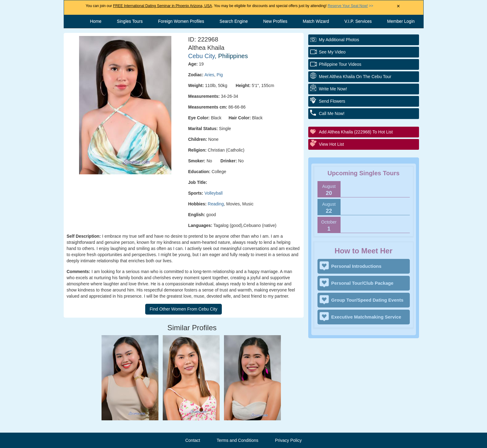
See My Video (332, 52)
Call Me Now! (332, 113)
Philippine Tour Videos (340, 64)
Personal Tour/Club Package (362, 283)
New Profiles (275, 21)
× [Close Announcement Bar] (398, 6)
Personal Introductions (356, 266)
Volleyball (213, 193)
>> (350, 6)
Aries (209, 75)
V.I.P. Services (358, 21)
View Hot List (331, 144)
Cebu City (202, 56)
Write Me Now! (333, 89)
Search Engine (234, 21)
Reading (216, 204)
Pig (220, 75)
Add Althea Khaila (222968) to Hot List (356, 132)
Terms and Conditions (237, 440)
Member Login (401, 21)
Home (96, 21)
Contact (193, 440)
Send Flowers (332, 101)
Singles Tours (130, 21)
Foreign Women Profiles (181, 21)
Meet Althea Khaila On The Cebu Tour (355, 77)
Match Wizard (316, 21)
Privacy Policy (288, 440)
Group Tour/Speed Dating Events (367, 300)
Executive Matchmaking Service (366, 317)
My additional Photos (339, 40)
